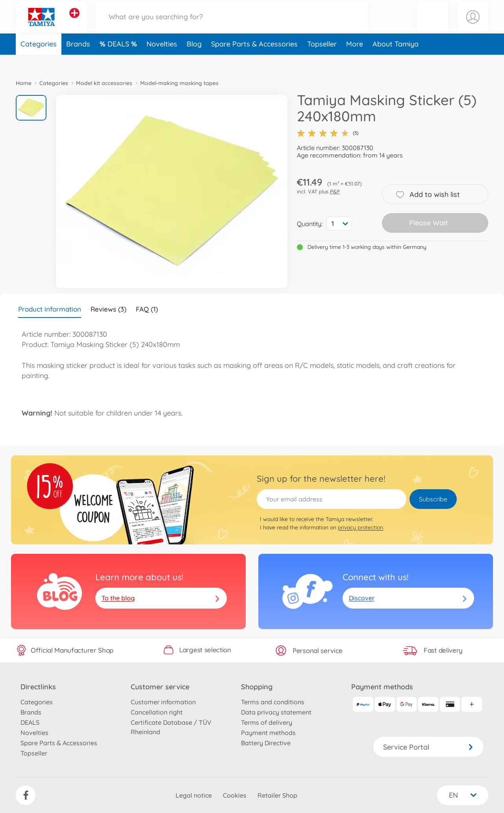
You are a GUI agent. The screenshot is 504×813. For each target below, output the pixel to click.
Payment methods (268, 733)
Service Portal (428, 747)
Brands (78, 60)
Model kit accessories (104, 83)
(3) (328, 133)
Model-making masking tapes (179, 83)
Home (24, 83)
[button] (433, 25)
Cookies (235, 795)
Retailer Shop (277, 795)
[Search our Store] (232, 25)
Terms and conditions (273, 702)
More (355, 60)
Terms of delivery (267, 722)
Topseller (322, 60)
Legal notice (194, 795)
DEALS (119, 60)
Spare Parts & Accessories (254, 60)
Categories (39, 60)
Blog (194, 60)
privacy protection (360, 527)
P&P (335, 191)
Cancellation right (157, 712)
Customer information (163, 702)
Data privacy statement (276, 712)
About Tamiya (396, 60)
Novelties (162, 60)
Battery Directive (266, 743)
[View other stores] (74, 21)
